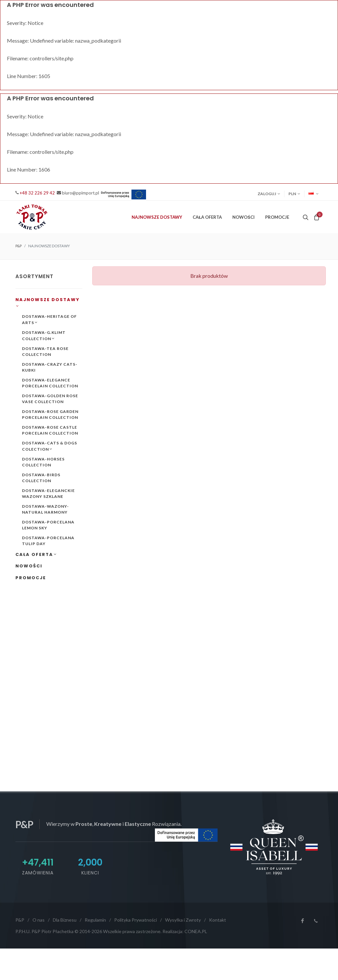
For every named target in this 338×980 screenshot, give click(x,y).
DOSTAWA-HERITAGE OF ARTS (49, 320)
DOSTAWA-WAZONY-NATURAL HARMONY (45, 509)
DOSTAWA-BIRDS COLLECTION (41, 478)
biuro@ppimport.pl (81, 193)
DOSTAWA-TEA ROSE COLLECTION (45, 351)
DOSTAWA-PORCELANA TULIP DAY (48, 541)
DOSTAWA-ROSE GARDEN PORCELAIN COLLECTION (50, 414)
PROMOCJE (277, 217)
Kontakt (218, 920)
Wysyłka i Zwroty (183, 920)
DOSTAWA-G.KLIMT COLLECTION (44, 336)
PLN (294, 194)
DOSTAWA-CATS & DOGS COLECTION (50, 446)
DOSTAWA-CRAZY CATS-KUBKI (50, 367)
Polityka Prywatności (136, 920)
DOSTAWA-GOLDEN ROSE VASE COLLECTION (50, 399)
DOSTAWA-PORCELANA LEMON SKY (48, 525)
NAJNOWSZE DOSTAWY (48, 303)
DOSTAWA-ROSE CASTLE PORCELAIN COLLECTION (50, 430)
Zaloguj (269, 194)
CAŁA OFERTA (36, 554)
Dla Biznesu (65, 920)
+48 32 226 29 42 (37, 193)
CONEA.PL (196, 931)
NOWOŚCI (243, 217)
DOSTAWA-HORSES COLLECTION (43, 462)
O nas (39, 920)
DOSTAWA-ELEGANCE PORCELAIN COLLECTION (50, 383)
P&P (19, 246)
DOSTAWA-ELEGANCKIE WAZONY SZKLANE (48, 493)
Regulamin (95, 920)
